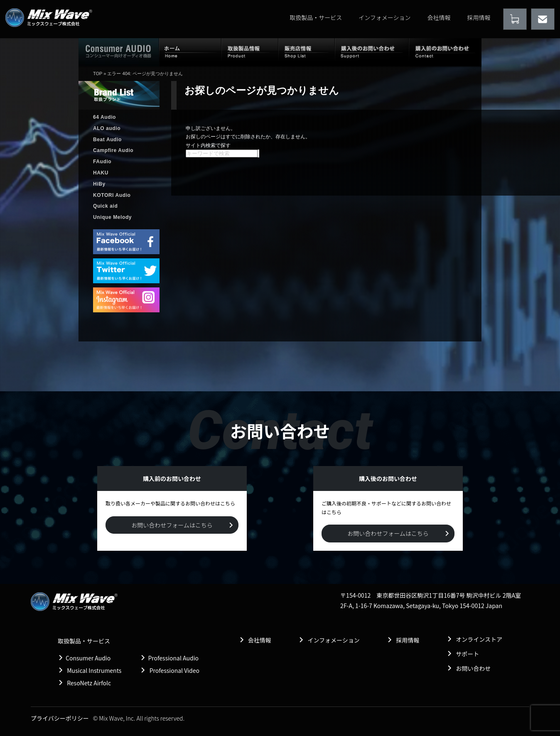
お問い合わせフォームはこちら (172, 525)
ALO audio (107, 128)
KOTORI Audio (112, 195)
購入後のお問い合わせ (372, 52)
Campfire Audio (113, 150)
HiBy (99, 184)
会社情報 (439, 17)
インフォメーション (384, 17)
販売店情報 (307, 52)
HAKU (101, 173)
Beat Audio (107, 140)
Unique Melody (112, 217)
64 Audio (104, 117)
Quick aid (105, 206)
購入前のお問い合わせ (445, 52)
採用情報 (479, 17)
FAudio (102, 162)
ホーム (190, 52)
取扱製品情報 (250, 52)
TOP (98, 74)
